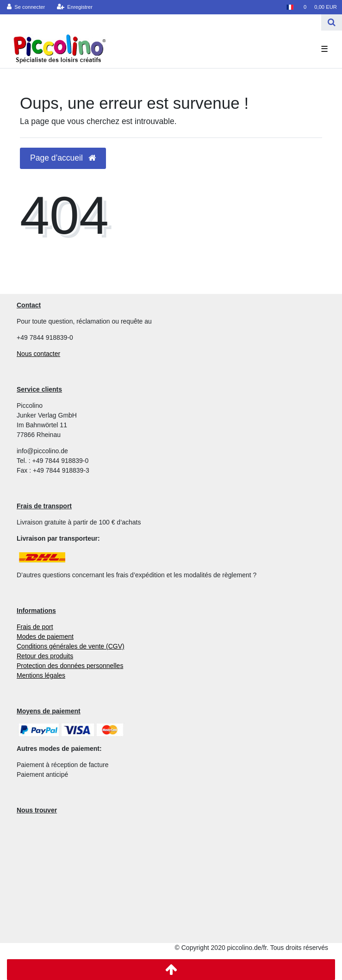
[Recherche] (332, 22)
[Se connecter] (26, 7)
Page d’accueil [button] (63, 158)
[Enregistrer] (75, 7)
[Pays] (289, 7)
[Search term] (161, 22)
